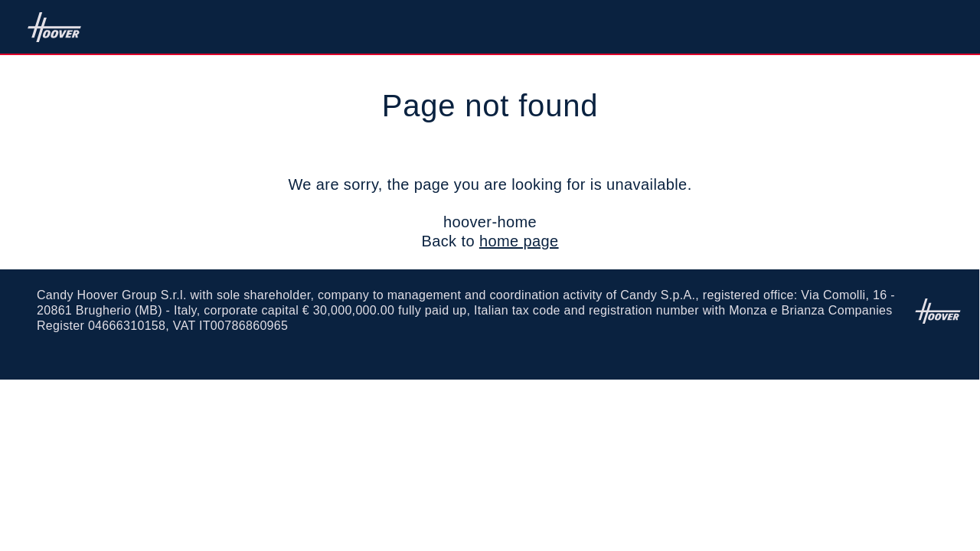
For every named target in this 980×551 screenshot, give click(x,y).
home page (519, 241)
